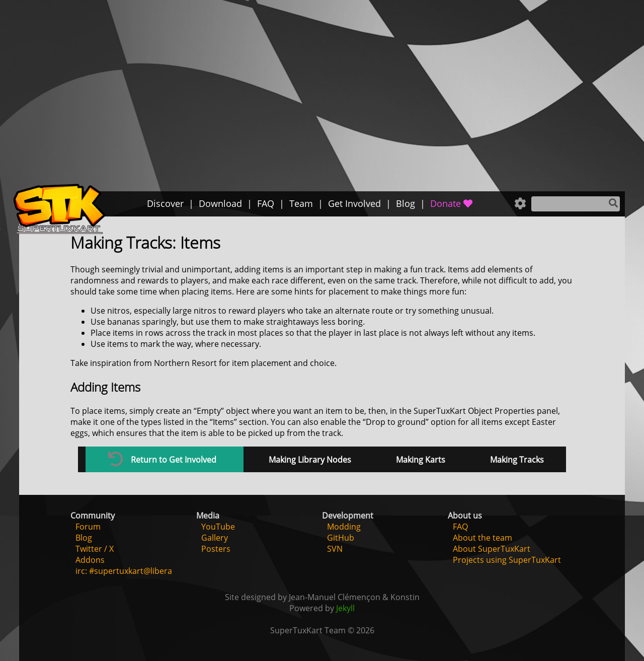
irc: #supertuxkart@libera (124, 571)
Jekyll (345, 608)
